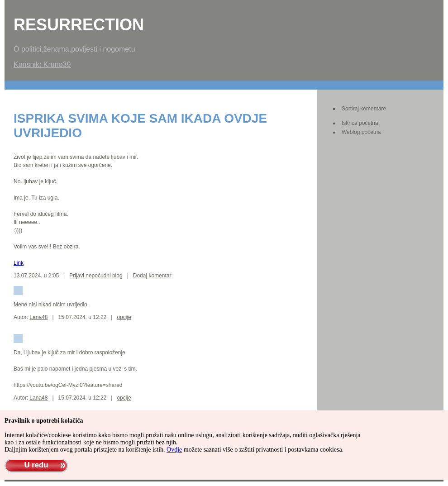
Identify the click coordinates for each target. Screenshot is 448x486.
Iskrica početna (360, 123)
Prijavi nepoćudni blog (96, 276)
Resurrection (79, 25)
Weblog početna (361, 132)
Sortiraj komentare (364, 109)
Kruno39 (57, 64)
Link (19, 263)
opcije (124, 317)
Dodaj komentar (152, 276)
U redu (36, 465)
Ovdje (174, 450)
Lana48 (38, 317)
